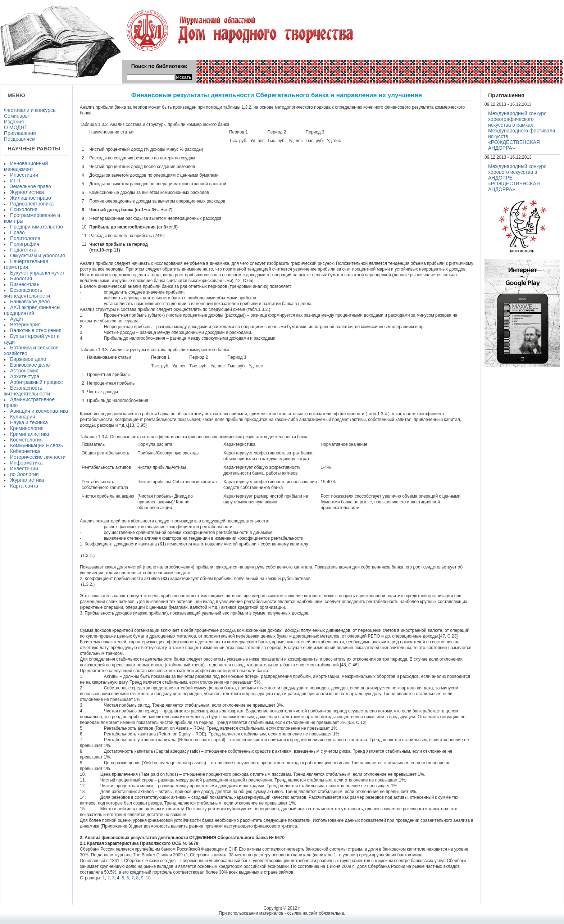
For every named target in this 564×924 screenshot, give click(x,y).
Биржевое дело (28, 359)
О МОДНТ (16, 127)
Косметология (26, 440)
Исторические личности (38, 457)
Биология (21, 278)
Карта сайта (24, 486)
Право (17, 232)
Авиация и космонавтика (39, 411)
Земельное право (31, 186)
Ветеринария (25, 325)
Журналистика (27, 192)
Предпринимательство (37, 227)
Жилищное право (31, 198)
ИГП (15, 181)
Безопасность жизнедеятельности (27, 293)
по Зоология (24, 474)
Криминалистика (29, 434)
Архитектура (25, 376)
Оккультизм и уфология (38, 255)
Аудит (17, 319)
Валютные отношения (36, 330)
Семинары (16, 116)
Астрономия (24, 371)
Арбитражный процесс (37, 382)
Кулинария (23, 417)
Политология (25, 238)
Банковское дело (30, 302)
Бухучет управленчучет (37, 273)
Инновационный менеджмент (26, 166)
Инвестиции (24, 175)
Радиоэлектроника (32, 204)
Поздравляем (20, 139)
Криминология (27, 428)
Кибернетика (25, 451)
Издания (14, 122)
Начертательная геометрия (26, 264)
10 (148, 878)
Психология (24, 209)
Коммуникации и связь (37, 445)
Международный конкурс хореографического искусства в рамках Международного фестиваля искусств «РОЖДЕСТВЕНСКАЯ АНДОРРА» (522, 131)
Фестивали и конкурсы (30, 110)
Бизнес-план (25, 284)
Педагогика (23, 250)
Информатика (26, 463)
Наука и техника (29, 422)
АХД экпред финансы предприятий (32, 310)
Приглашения (20, 133)
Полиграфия (25, 244)
